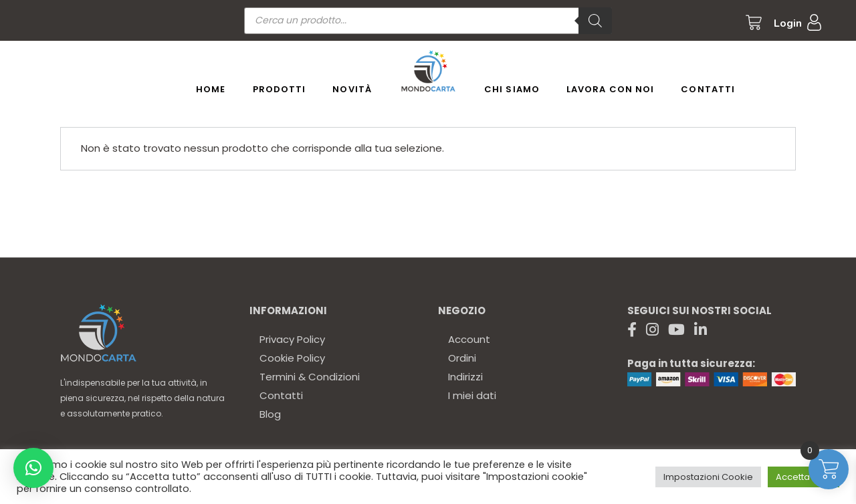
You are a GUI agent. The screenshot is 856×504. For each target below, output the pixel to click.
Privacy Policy (292, 339)
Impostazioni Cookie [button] (708, 477)
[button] (33, 468)
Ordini (462, 358)
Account (469, 339)
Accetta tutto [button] (804, 477)
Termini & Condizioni (310, 377)
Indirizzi (465, 377)
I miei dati (472, 395)
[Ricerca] (595, 21)
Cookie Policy (292, 358)
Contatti (281, 395)
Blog (270, 414)
